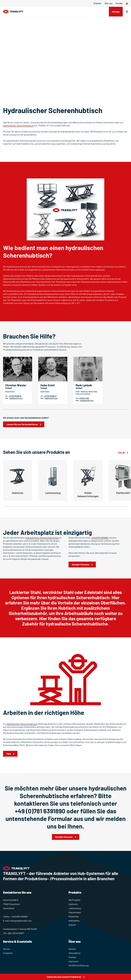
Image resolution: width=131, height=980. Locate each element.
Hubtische (73, 904)
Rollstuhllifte (74, 921)
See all (122, 452)
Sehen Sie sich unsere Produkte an (64, 977)
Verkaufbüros (75, 953)
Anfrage (115, 12)
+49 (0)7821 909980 (19, 917)
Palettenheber (75, 912)
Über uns (109, 3)
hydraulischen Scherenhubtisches (42, 538)
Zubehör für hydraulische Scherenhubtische (65, 624)
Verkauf (9, 388)
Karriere (72, 949)
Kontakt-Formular (81, 564)
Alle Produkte (74, 900)
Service (6, 949)
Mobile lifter (74, 917)
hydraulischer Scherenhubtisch (18, 125)
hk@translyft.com (51, 398)
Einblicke (97, 3)
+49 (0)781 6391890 (99, 538)
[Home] (14, 12)
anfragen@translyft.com (21, 921)
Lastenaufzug (75, 908)
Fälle (9, 754)
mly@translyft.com (87, 400)
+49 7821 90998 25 (15, 396)
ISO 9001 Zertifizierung (79, 965)
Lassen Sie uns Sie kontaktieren (22, 424)
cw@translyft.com (16, 398)
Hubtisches (51, 279)
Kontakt (119, 3)
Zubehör (72, 925)
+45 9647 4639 (84, 398)
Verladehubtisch (36, 294)
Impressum (73, 961)
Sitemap (72, 957)
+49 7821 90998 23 (50, 396)
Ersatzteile (8, 953)
